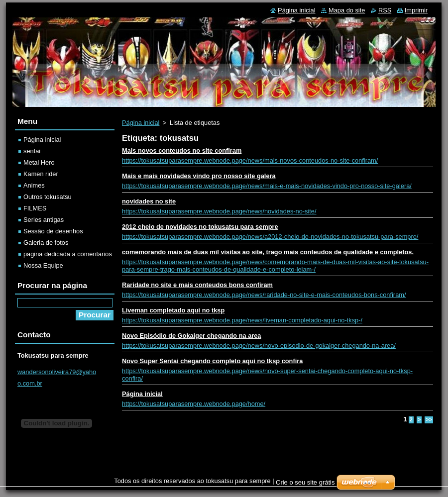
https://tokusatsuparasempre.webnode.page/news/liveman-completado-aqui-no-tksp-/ (242, 320)
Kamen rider (41, 174)
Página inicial (141, 123)
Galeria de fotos (46, 243)
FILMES (35, 208)
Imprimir (416, 10)
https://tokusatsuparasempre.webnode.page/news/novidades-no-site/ (219, 211)
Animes (34, 185)
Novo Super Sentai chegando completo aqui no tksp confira (212, 361)
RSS (385, 10)
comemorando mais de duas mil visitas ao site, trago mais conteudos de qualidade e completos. (268, 252)
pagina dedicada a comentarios (68, 254)
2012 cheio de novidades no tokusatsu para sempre (200, 227)
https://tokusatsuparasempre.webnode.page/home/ (194, 404)
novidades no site (149, 201)
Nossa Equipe (43, 265)
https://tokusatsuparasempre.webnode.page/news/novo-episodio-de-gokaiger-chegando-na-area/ (259, 346)
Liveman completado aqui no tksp (173, 310)
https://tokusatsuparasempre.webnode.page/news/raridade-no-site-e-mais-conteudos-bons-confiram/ (264, 295)
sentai (32, 151)
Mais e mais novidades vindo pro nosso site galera (199, 176)
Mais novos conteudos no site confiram (182, 150)
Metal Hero (39, 162)
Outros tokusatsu (48, 197)
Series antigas (44, 220)
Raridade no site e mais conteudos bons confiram (197, 285)
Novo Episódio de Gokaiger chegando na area (191, 336)
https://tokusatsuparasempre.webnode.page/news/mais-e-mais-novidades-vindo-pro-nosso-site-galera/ (267, 186)
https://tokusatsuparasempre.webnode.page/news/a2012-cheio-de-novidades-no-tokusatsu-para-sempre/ (270, 237)
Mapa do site (347, 10)
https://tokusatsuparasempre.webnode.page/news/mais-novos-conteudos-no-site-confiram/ (250, 160)
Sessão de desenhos (53, 231)
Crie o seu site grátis (305, 482)
